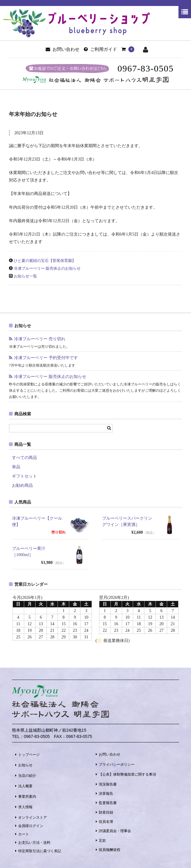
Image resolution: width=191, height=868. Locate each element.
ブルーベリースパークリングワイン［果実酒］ (127, 521)
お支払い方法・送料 (34, 843)
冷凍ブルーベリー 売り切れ (42, 339)
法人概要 (25, 786)
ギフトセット (24, 476)
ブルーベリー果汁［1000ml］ (29, 552)
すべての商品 (24, 458)
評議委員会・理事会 (115, 831)
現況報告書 (108, 784)
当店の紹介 (27, 776)
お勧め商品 (22, 485)
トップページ (29, 755)
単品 (16, 467)
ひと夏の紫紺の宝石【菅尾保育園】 (45, 261)
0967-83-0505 (146, 68)
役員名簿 (106, 822)
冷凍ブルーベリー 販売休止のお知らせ (47, 269)
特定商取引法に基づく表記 (40, 851)
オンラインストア (33, 817)
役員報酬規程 (110, 850)
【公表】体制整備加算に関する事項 (127, 774)
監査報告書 (108, 803)
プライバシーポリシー (117, 765)
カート (24, 834)
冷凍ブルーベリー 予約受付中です (46, 358)
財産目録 (106, 812)
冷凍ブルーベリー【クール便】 (37, 521)
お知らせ (25, 765)
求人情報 (25, 807)
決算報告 (106, 794)
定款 (102, 840)
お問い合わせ (110, 754)
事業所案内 (27, 797)
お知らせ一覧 (25, 276)
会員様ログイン (31, 826)
